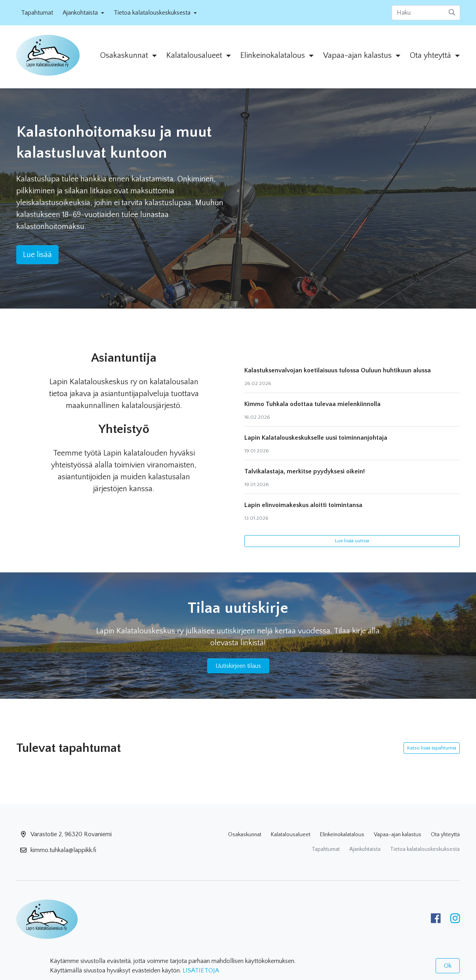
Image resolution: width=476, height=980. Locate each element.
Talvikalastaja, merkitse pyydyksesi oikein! (305, 471)
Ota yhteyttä (445, 835)
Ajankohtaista (365, 849)
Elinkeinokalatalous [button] (274, 55)
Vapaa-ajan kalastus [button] (358, 55)
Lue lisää (37, 255)
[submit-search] (452, 13)
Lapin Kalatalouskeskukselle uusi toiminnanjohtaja (316, 438)
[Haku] (426, 13)
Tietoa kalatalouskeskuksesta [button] (153, 13)
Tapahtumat (37, 13)
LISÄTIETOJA (201, 970)
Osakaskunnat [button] (125, 55)
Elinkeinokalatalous (342, 835)
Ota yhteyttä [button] (431, 55)
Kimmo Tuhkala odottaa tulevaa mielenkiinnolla (312, 404)
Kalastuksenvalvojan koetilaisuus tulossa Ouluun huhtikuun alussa (338, 370)
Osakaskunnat (245, 835)
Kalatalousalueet (291, 835)
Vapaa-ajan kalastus (398, 835)
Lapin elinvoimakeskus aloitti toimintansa (303, 505)
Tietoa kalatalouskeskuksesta (425, 849)
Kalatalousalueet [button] (195, 55)
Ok (448, 966)
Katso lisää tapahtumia (432, 748)
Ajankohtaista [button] (81, 13)
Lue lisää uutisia (352, 541)
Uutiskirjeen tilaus (238, 666)
